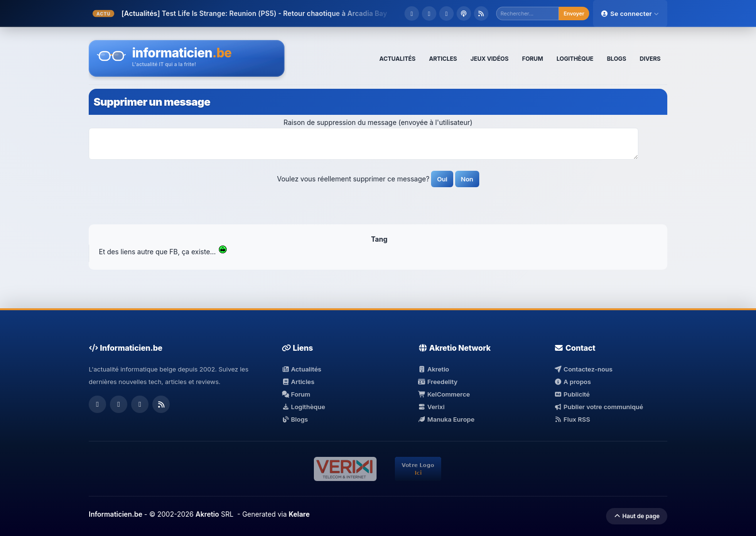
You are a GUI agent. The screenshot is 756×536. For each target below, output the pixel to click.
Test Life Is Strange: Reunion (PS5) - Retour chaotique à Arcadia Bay (274, 13)
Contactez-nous (583, 369)
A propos (572, 382)
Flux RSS (572, 419)
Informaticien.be (115, 514)
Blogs (295, 419)
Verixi (431, 407)
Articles (298, 382)
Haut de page (637, 516)
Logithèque (303, 407)
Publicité (572, 394)
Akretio (434, 369)
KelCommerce (444, 394)
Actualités (301, 369)
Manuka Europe (446, 419)
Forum (296, 394)
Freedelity (438, 382)
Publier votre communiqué (599, 407)
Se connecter (630, 14)
